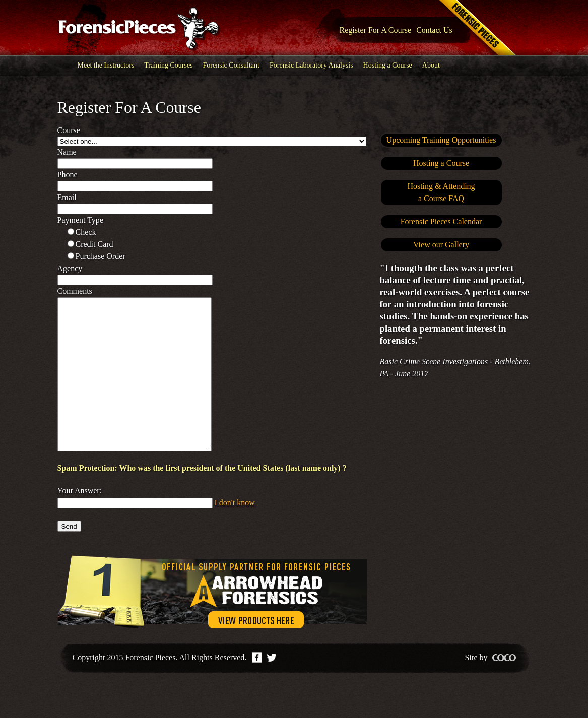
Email (67, 197)
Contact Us (434, 30)
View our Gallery (441, 245)
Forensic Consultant (231, 65)
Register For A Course (376, 30)
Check (86, 232)
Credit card (94, 244)
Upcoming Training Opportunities (441, 140)
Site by (491, 688)
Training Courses (168, 65)
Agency (70, 268)
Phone (68, 175)
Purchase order (101, 256)
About (431, 65)
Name (67, 152)
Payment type (80, 220)
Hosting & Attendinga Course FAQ (441, 192)
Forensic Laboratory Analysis (311, 65)
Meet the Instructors (106, 65)
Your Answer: (80, 521)
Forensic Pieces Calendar (441, 221)
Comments (75, 291)
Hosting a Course (388, 65)
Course (69, 130)
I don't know (235, 533)
